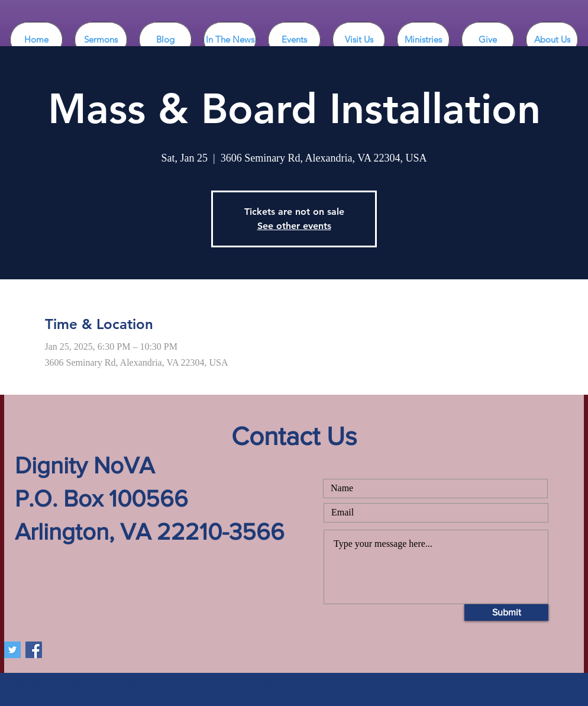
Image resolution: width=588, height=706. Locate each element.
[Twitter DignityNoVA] (12, 650)
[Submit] (506, 612)
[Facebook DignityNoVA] (34, 650)
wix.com (25, 698)
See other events (294, 226)
